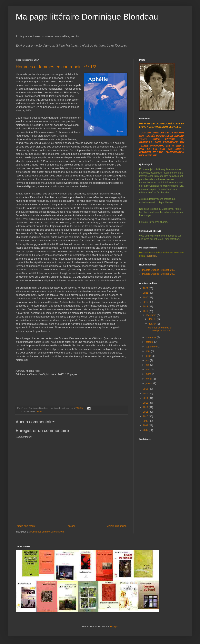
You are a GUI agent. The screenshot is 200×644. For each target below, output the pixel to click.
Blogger (114, 627)
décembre (151, 315)
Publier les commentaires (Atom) (47, 532)
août (148, 351)
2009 (146, 421)
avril (148, 370)
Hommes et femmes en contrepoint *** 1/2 (56, 67)
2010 (146, 416)
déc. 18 (153, 319)
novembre (151, 337)
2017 (146, 311)
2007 (146, 430)
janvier (150, 383)
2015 (146, 394)
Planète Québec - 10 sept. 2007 (159, 270)
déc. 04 (153, 324)
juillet (149, 356)
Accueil (71, 526)
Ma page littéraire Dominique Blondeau (87, 17)
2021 (146, 293)
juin (148, 360)
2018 (146, 307)
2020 (146, 298)
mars (149, 374)
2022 (146, 288)
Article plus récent (26, 526)
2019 (146, 302)
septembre (152, 347)
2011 (146, 412)
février (149, 379)
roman (39, 411)
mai (148, 365)
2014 (146, 398)
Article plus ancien (117, 526)
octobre (150, 342)
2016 (146, 389)
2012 (146, 407)
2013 (146, 403)
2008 (146, 425)
